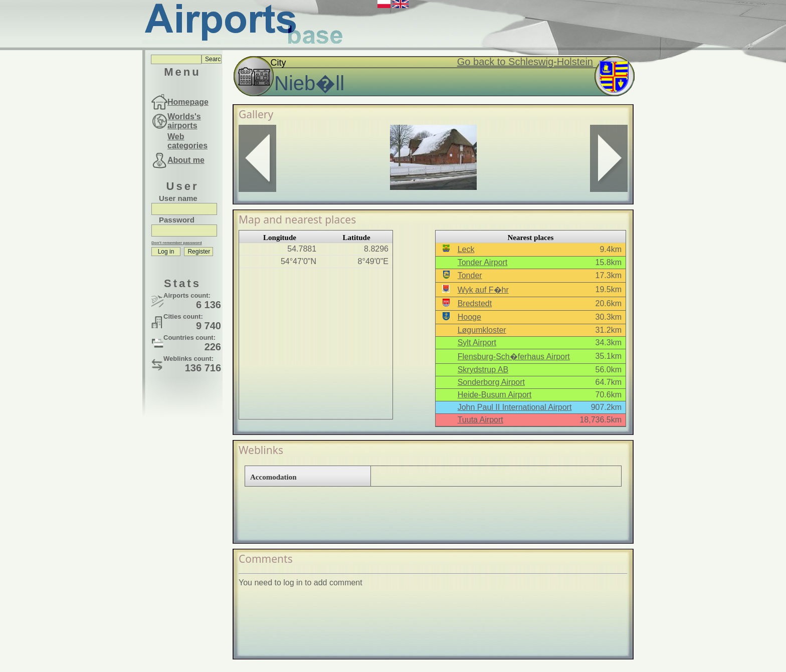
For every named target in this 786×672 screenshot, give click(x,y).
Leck (466, 249)
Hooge (469, 317)
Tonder (470, 275)
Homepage (188, 102)
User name (178, 198)
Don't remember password (177, 243)
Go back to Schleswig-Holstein (525, 62)
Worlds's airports (184, 121)
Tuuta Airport (480, 420)
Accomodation (273, 477)
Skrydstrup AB (483, 370)
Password (177, 220)
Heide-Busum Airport (495, 395)
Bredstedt (475, 303)
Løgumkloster (482, 330)
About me (186, 160)
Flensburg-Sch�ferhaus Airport (514, 357)
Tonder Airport (483, 262)
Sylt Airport (477, 343)
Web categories (187, 141)
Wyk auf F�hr (483, 290)
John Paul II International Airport (515, 407)
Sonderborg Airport (491, 382)
